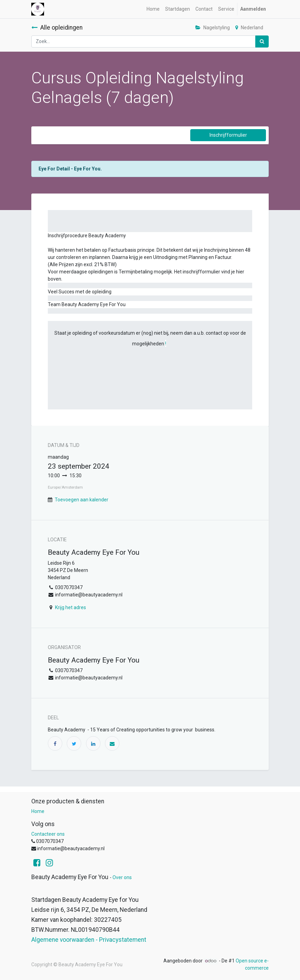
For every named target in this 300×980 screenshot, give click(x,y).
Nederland (249, 28)
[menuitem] (153, 9)
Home (38, 811)
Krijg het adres (71, 607)
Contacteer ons (48, 834)
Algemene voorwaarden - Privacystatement (89, 940)
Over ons (122, 877)
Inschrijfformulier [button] (228, 135)
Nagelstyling (213, 28)
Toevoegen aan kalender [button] (82, 500)
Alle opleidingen (57, 28)
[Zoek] (262, 41)
